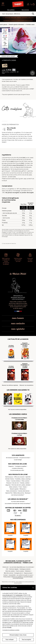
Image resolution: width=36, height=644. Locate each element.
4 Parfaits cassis (30, 24)
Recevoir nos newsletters (27, 385)
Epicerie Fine (9, 493)
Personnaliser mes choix (18, 635)
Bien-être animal (9, 573)
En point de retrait (25, 458)
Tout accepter (26, 640)
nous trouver (18, 318)
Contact (6, 575)
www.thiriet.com (7, 595)
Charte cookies (20, 571)
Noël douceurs (9, 477)
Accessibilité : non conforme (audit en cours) (21, 575)
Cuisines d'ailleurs (16, 481)
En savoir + (18, 515)
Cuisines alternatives (24, 491)
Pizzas (8, 481)
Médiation (28, 571)
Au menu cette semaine (18, 502)
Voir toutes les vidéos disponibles (17, 449)
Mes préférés (11, 10)
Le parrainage (18, 460)
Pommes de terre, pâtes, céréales (21, 485)
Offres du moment (19, 477)
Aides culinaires (13, 487)
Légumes (8, 485)
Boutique (28, 493)
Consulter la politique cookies (11, 630)
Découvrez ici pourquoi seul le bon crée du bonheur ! (18, 297)
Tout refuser (10, 640)
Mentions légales (14, 569)
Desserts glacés (14, 489)
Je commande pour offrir (17, 470)
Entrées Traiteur (10, 479)
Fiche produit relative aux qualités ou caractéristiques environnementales (18, 577)
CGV (7, 569)
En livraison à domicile (12, 458)
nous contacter (18, 324)
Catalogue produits (25, 569)
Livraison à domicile (17, 468)
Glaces (25, 487)
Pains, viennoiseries (12, 491)
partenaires (19, 595)
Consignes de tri (19, 573)
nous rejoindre (18, 329)
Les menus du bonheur (18, 495)
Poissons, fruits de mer (13, 483)
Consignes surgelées (21, 466)
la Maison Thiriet (18, 274)
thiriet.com (6, 567)
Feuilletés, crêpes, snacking (23, 479)
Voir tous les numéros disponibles (17, 410)
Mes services (25, 10)
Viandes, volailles (25, 483)
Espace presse (28, 573)
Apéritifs (28, 477)
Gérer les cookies (18, 621)
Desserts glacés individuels (16, 24)
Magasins (11, 466)
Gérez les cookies (10, 571)
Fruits (20, 487)
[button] (28, 4)
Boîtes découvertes (19, 493)
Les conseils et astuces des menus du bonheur (18, 504)
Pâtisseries (23, 489)
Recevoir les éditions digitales (10, 385)
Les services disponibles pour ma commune (22, 567)
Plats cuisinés (25, 481)
